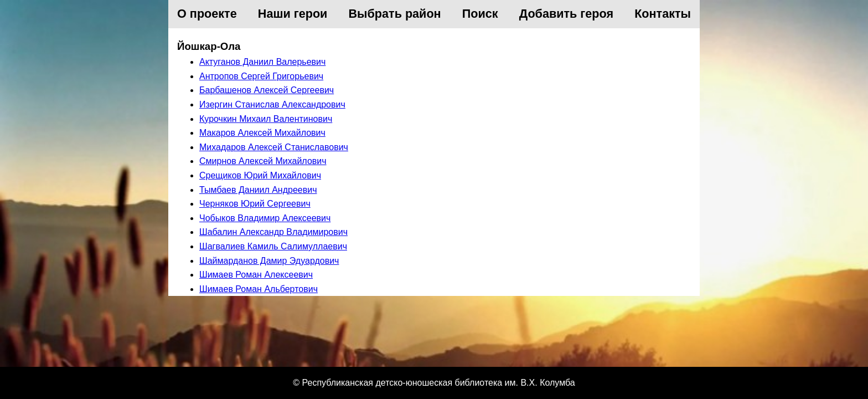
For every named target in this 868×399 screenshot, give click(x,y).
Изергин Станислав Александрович (272, 104)
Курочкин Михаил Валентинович (266, 119)
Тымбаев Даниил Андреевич (258, 190)
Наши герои (293, 14)
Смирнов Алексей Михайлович (263, 161)
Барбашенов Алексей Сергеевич (267, 90)
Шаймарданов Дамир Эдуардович (269, 261)
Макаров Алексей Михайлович (262, 133)
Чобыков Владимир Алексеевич (265, 218)
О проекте (207, 14)
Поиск (480, 14)
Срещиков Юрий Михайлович (260, 175)
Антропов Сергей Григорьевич (261, 76)
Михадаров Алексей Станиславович (274, 147)
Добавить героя (566, 14)
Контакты (663, 14)
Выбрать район (395, 14)
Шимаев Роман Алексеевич (256, 275)
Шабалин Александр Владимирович (273, 232)
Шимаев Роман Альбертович (259, 289)
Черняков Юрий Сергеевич (255, 204)
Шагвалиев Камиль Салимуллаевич (273, 246)
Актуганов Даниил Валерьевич (262, 62)
